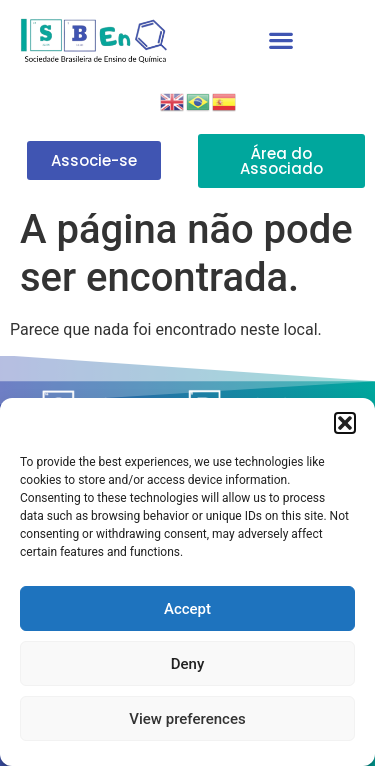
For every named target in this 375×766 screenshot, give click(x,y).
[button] (345, 423)
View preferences (187, 719)
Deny (188, 664)
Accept (187, 609)
